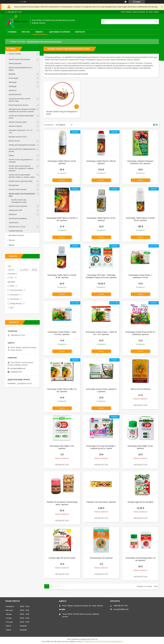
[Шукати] (156, 22)
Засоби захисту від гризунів (19, 59)
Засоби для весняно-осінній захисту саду (19, 100)
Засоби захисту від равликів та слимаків (21, 161)
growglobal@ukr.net (18, 368)
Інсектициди (13, 78)
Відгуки (11, 245)
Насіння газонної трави (18, 122)
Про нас (26, 32)
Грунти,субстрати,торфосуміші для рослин (22, 150)
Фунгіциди (13, 82)
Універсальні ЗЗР (15, 210)
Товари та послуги (18, 42)
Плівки (11, 155)
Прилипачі (13, 214)
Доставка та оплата (60, 32)
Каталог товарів (15, 54)
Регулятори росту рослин (18, 105)
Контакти (80, 32)
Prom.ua (94, 639)
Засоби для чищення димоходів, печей (21, 117)
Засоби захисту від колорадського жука (22, 195)
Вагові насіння (14, 141)
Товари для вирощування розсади (22, 145)
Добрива (12, 74)
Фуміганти (13, 90)
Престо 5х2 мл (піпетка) (140, 389)
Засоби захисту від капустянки (20, 181)
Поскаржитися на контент (93, 642)
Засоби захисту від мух (18, 189)
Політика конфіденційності (113, 642)
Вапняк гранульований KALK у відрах (20, 69)
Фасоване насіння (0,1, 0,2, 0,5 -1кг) (21, 131)
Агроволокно (14, 223)
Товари (39, 32)
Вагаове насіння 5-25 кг (18, 137)
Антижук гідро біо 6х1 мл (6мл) (140, 502)
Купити (62, 180)
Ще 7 (12, 308)
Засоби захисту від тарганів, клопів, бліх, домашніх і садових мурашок (21, 168)
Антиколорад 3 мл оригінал (101, 558)
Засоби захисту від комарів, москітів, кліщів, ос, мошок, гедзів (22, 176)
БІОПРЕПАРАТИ (15, 95)
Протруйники (14, 185)
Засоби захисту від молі (18, 206)
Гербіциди (13, 86)
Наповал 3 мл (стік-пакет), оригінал (101, 502)
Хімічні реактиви (15, 63)
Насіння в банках (15, 126)
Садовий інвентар (16, 231)
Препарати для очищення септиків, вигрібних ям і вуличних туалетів (22, 110)
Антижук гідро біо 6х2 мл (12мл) (62, 558)
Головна (12, 32)
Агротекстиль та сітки (17, 227)
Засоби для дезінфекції (18, 218)
